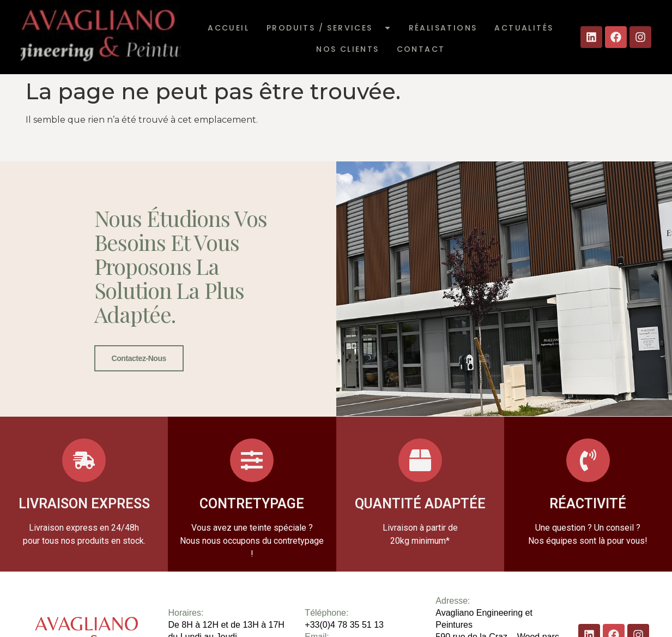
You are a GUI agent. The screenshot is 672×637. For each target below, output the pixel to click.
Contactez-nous (139, 358)
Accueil (228, 28)
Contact (421, 49)
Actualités (524, 28)
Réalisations (443, 28)
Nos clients (347, 49)
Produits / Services (329, 28)
